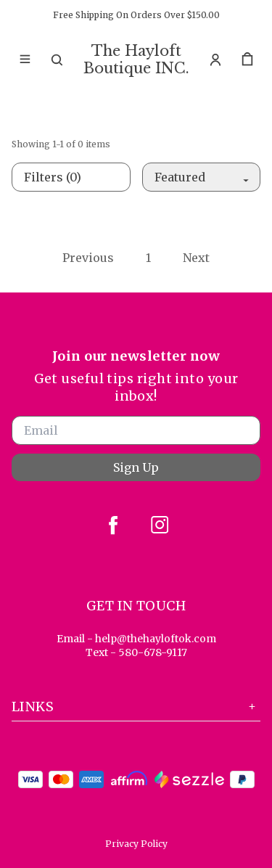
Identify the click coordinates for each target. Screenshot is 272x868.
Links (136, 707)
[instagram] (160, 525)
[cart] (247, 60)
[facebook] (113, 525)
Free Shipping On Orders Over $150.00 (136, 15)
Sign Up (136, 467)
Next (196, 258)
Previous (88, 258)
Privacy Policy (136, 844)
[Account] (215, 60)
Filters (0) (53, 177)
